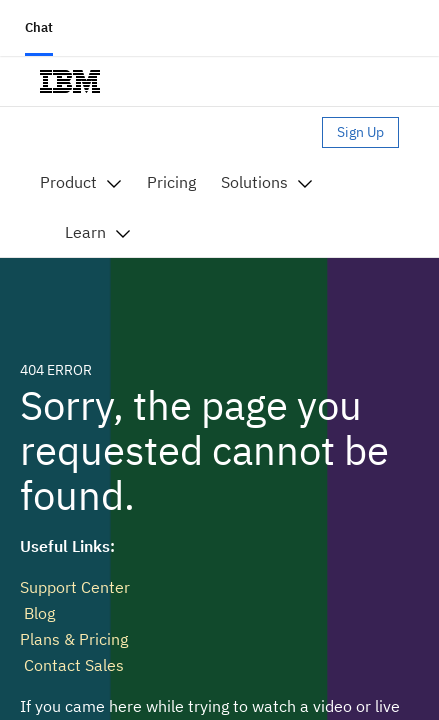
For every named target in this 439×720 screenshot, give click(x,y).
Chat (39, 27)
